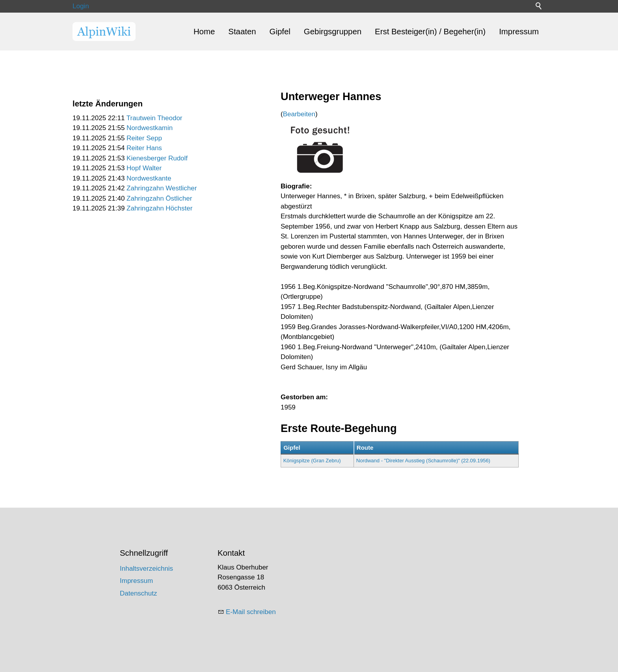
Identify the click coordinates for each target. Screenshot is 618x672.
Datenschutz (139, 593)
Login (81, 6)
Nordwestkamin (150, 128)
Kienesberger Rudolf (157, 158)
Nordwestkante (149, 178)
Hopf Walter (144, 168)
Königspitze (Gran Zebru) (312, 461)
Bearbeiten (299, 114)
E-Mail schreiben (251, 612)
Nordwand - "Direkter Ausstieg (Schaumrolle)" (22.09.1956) (423, 461)
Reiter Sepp (144, 138)
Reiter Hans (144, 148)
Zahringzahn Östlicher (159, 198)
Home (204, 32)
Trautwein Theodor (154, 118)
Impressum (519, 32)
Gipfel (280, 32)
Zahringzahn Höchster (159, 208)
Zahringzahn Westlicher (162, 188)
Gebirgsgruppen (333, 32)
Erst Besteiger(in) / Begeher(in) (430, 32)
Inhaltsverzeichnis (146, 569)
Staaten (242, 32)
